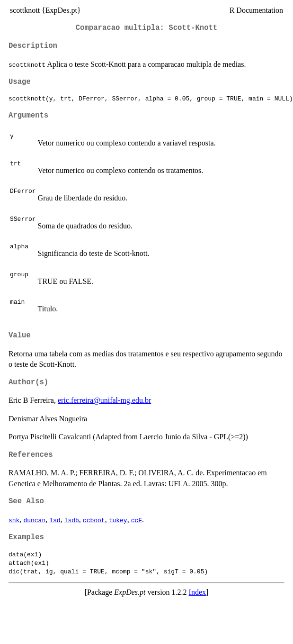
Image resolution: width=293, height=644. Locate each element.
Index (197, 592)
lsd (55, 520)
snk (14, 520)
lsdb (72, 520)
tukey (118, 520)
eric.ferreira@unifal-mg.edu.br (104, 400)
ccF (137, 520)
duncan (34, 520)
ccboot (94, 520)
